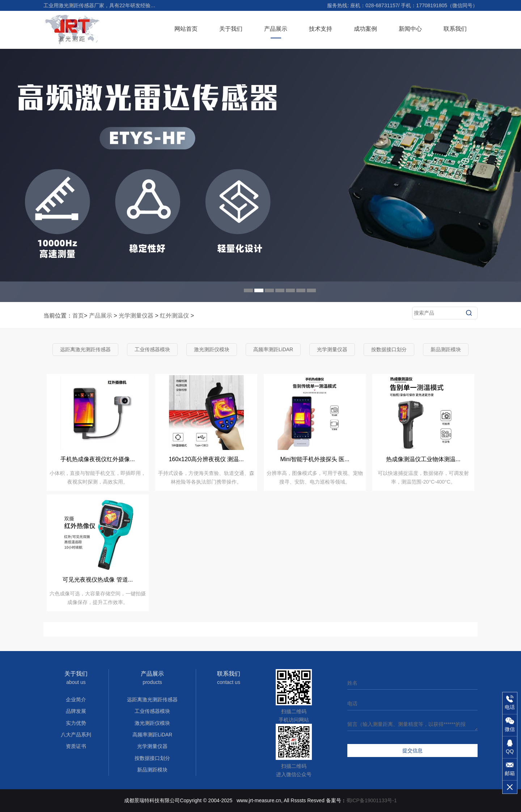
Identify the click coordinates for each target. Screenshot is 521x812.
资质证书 (76, 746)
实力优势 (76, 723)
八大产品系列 (76, 735)
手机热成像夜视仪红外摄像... (98, 459)
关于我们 (231, 29)
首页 (78, 316)
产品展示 (276, 29)
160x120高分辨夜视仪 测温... (206, 459)
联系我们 (455, 29)
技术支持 (321, 29)
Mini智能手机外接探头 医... (315, 459)
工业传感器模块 (152, 349)
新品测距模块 (446, 349)
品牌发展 (76, 711)
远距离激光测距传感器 (85, 349)
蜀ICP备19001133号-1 (372, 800)
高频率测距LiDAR (273, 349)
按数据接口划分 (389, 349)
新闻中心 (410, 29)
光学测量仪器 (136, 316)
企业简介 (76, 700)
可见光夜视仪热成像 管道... (98, 580)
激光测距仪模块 (212, 349)
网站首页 (186, 29)
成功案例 (365, 29)
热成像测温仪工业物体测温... (423, 459)
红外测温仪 (174, 316)
